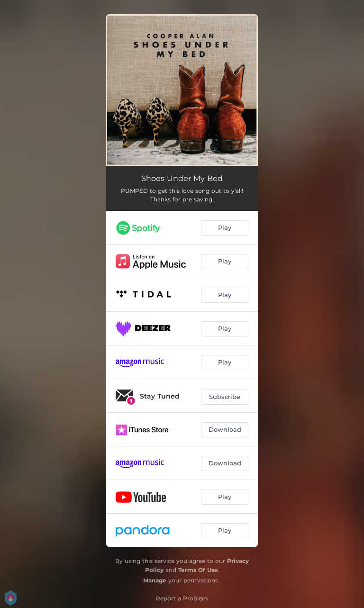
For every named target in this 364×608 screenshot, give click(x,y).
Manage (155, 580)
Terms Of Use (198, 570)
